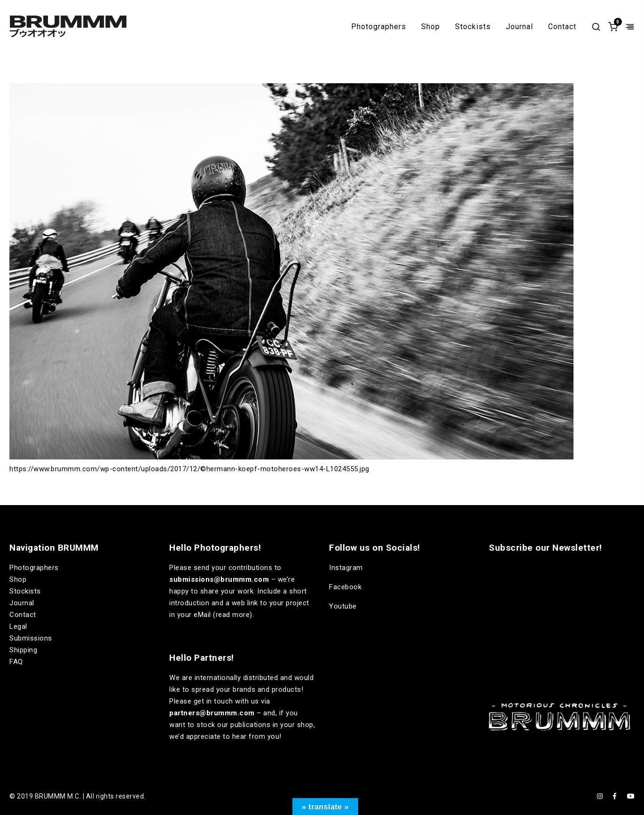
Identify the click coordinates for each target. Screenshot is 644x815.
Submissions (31, 638)
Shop (431, 27)
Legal (18, 626)
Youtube (343, 606)
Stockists (473, 27)
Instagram (346, 568)
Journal (519, 27)
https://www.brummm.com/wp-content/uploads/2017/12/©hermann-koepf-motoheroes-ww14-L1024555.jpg (189, 469)
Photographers (379, 27)
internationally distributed (236, 678)
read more (233, 615)
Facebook (345, 587)
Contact (562, 27)
